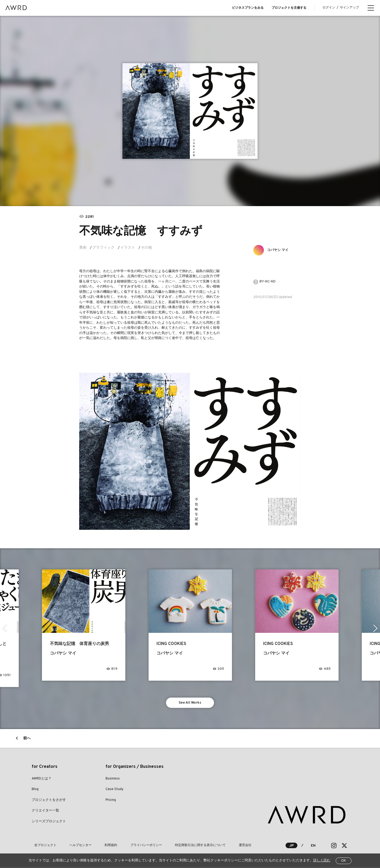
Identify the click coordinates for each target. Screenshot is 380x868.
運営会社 (217, 847)
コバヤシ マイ (279, 250)
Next (376, 628)
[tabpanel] (190, 111)
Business (113, 780)
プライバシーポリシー (128, 847)
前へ (27, 740)
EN (313, 847)
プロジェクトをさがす (49, 801)
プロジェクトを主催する (289, 8)
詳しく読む (322, 861)
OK (344, 861)
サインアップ (349, 8)
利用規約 (98, 847)
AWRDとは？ (42, 780)
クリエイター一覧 (45, 812)
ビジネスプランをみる (248, 8)
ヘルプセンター (73, 847)
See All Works (190, 703)
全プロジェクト (43, 847)
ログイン (329, 8)
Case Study (115, 791)
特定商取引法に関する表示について (177, 847)
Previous (4, 628)
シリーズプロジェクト (49, 823)
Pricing (111, 801)
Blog (35, 791)
